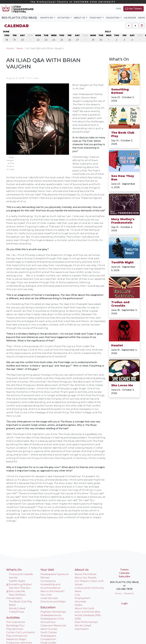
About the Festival (86, 574)
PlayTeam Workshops (53, 612)
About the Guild (84, 608)
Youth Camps (49, 632)
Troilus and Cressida (120, 304)
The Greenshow (16, 622)
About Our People (86, 578)
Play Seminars (15, 629)
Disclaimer (129, 593)
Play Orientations (17, 636)
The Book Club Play (123, 134)
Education (48, 607)
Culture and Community (89, 588)
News (142, 18)
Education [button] (113, 18)
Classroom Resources (53, 626)
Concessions (48, 581)
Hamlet (117, 345)
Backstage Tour (15, 626)
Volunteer (81, 602)
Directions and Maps (53, 602)
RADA (12, 605)
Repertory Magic (16, 639)
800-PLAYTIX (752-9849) (19, 18)
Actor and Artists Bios (87, 612)
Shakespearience (51, 615)
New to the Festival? (52, 591)
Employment (83, 598)
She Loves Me (122, 385)
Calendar (130, 18)
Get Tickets (134, 9)
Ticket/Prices (16, 612)
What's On (119, 59)
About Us (82, 570)
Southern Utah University (73, 2)
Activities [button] (64, 18)
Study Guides (48, 643)
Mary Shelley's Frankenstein (123, 221)
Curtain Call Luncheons (20, 632)
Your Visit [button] (96, 18)
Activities (13, 618)
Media (78, 605)
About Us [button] (80, 18)
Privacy (118, 593)
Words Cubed (17, 608)
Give (118, 9)
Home (10, 48)
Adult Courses (49, 629)
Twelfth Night (122, 262)
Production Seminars (19, 643)
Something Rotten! (120, 91)
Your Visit (47, 570)
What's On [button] (47, 18)
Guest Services (49, 598)
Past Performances (86, 622)
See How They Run (123, 178)
